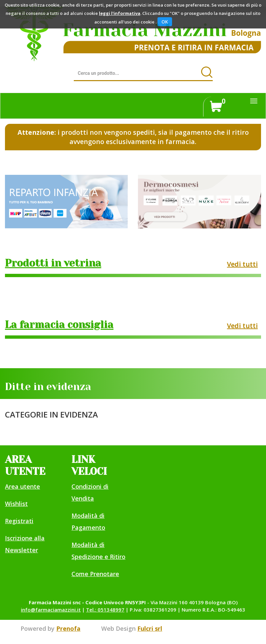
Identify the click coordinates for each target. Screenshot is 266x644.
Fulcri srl (150, 628)
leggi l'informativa (120, 13)
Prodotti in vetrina (53, 263)
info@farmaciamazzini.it (51, 610)
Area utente (22, 486)
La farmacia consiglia (59, 325)
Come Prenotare (95, 574)
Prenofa (68, 628)
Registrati (19, 521)
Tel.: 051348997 (105, 610)
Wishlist (16, 504)
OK (165, 22)
